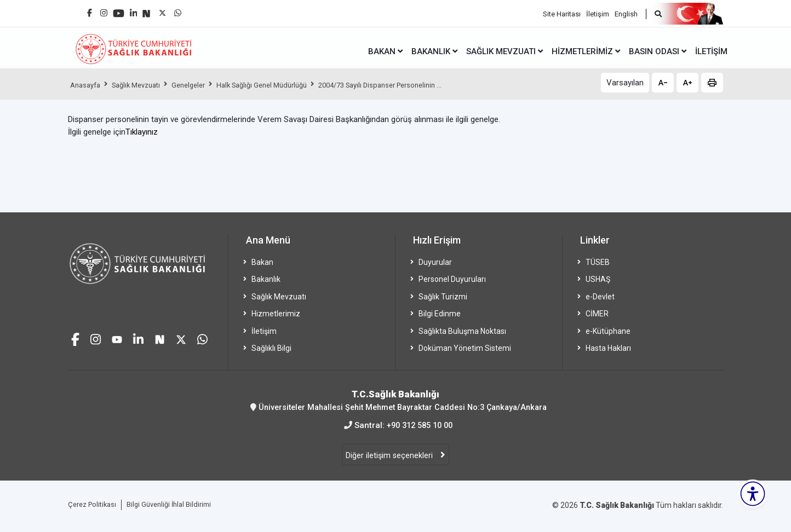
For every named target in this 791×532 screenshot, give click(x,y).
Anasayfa (87, 85)
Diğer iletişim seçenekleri (390, 456)
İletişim (598, 11)
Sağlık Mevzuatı (144, 85)
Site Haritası (562, 11)
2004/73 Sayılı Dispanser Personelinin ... (412, 85)
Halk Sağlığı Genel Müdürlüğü (282, 85)
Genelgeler (202, 85)
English (626, 11)
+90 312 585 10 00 (420, 425)
